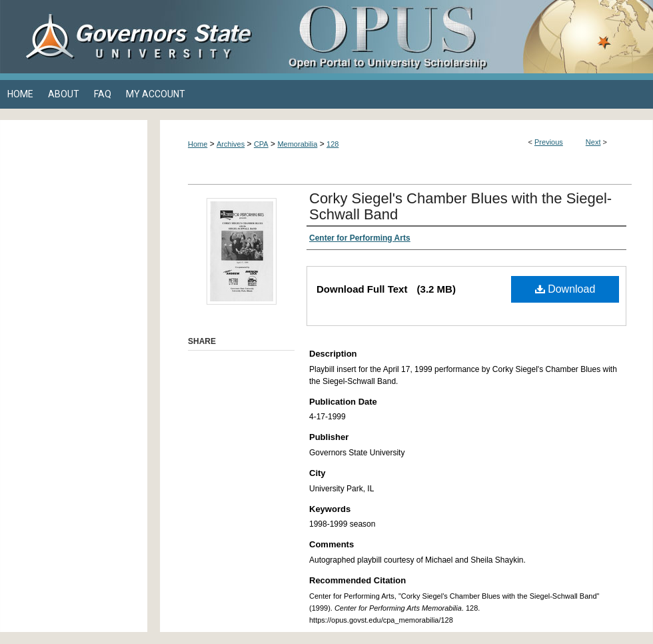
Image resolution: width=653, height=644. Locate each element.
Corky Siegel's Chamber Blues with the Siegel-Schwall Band (460, 206)
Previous (549, 142)
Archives (231, 144)
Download (565, 289)
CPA (261, 144)
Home (198, 144)
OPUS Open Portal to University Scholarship (460, 37)
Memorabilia (297, 144)
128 (332, 144)
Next (593, 142)
